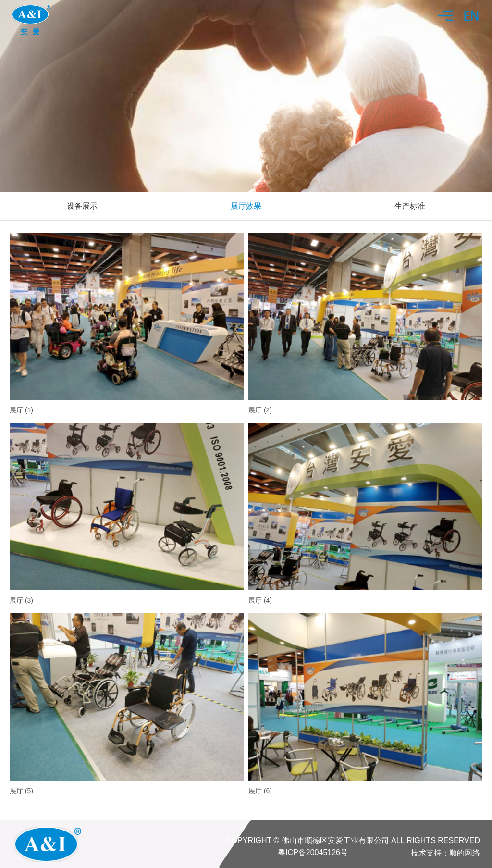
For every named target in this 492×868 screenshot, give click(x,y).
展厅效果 (246, 206)
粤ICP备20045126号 (313, 852)
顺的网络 (465, 853)
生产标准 (410, 206)
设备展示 (82, 206)
